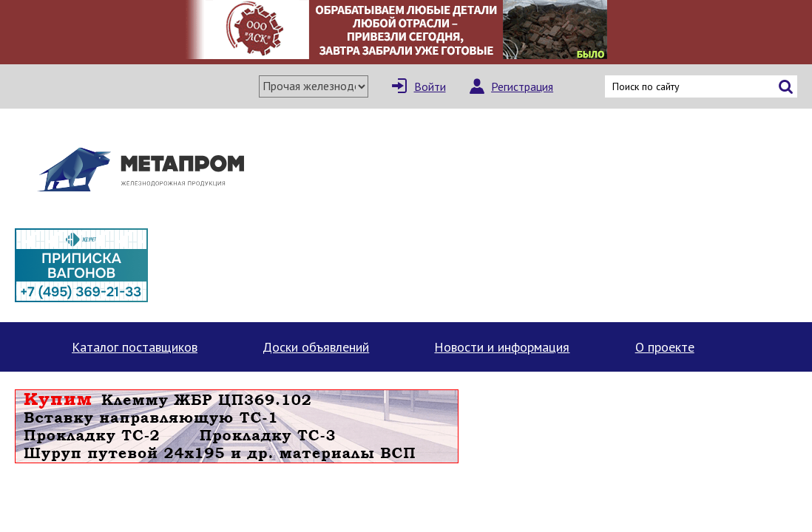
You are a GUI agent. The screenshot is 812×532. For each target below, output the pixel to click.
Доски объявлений (316, 347)
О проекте (665, 347)
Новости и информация (502, 347)
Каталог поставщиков (135, 347)
